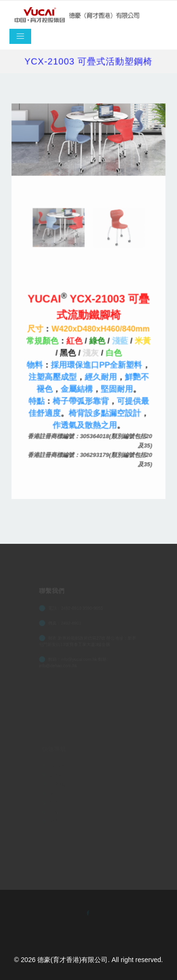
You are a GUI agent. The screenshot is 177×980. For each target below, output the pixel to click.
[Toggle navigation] (20, 36)
